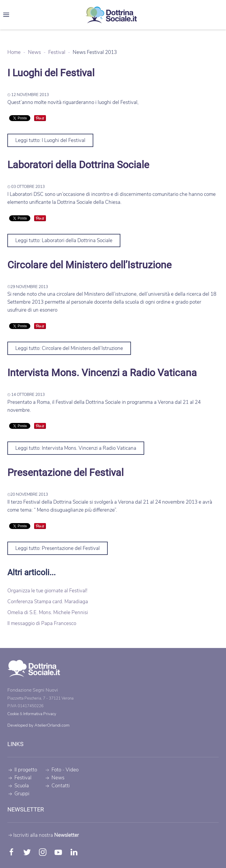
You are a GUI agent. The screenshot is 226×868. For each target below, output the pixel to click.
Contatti (57, 786)
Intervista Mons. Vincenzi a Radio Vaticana (102, 373)
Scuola (18, 786)
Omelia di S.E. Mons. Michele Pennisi (48, 612)
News (54, 778)
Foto (56, 770)
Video (72, 770)
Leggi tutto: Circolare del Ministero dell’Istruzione (69, 348)
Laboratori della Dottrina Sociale (78, 165)
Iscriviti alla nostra (43, 835)
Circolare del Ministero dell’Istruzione (89, 265)
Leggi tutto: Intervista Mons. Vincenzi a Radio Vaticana (76, 448)
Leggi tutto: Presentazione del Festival (58, 548)
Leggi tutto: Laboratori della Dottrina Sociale (64, 240)
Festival (19, 778)
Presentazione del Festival (65, 472)
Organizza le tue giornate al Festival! (47, 591)
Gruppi (18, 794)
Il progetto (22, 770)
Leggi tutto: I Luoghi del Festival (50, 140)
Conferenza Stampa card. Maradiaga (48, 602)
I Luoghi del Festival (51, 73)
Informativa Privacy (40, 714)
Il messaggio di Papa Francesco (42, 623)
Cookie (13, 714)
